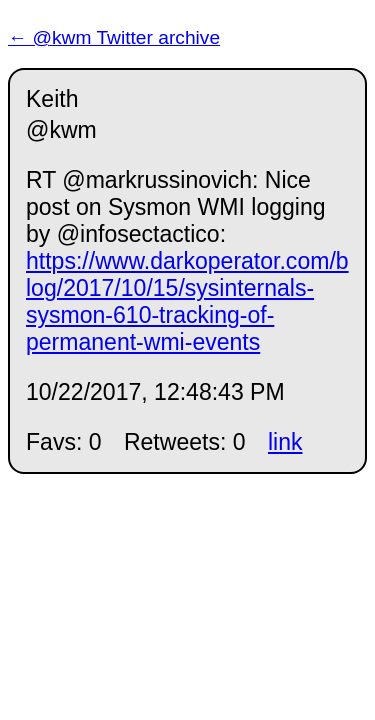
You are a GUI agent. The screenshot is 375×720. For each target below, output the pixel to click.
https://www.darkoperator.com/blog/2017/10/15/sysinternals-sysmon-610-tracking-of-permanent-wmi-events (187, 301)
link (285, 442)
